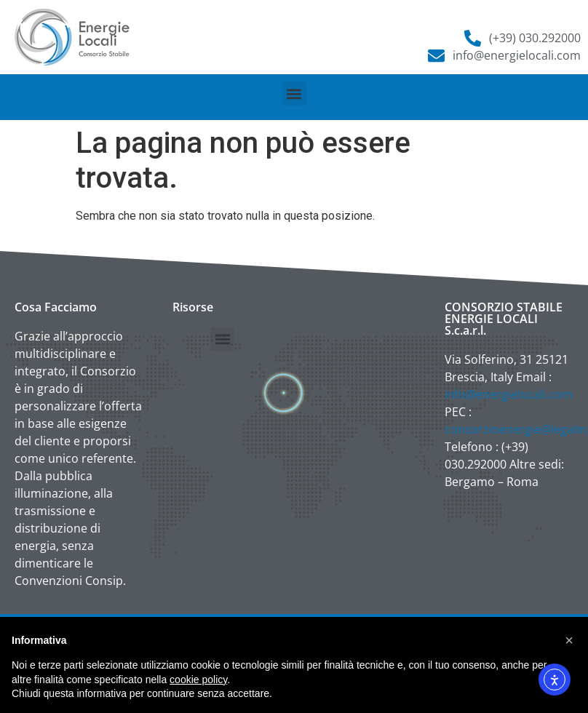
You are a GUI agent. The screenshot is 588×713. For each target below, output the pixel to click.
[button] (294, 93)
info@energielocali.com (509, 394)
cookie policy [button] (198, 680)
